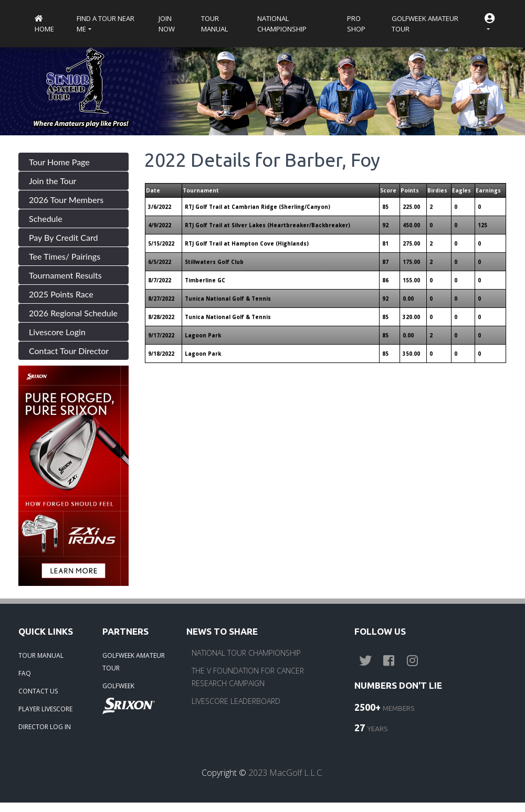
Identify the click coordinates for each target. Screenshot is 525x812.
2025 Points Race (61, 294)
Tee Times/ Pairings (65, 256)
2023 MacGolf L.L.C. (286, 773)
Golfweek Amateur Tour (425, 24)
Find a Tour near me (106, 24)
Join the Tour (52, 181)
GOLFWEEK (118, 686)
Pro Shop (356, 24)
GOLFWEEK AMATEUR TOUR (134, 662)
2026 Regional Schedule (73, 313)
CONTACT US (38, 691)
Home (44, 24)
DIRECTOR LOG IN (45, 727)
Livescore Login (57, 332)
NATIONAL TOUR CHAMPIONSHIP (246, 653)
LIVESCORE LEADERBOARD (236, 701)
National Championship (282, 24)
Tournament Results (65, 275)
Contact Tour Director (69, 351)
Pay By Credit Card (64, 237)
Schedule (46, 218)
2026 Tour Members (66, 200)
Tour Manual (214, 24)
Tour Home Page (59, 162)
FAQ (25, 673)
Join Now (167, 24)
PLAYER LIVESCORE (45, 709)
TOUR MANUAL (41, 655)
